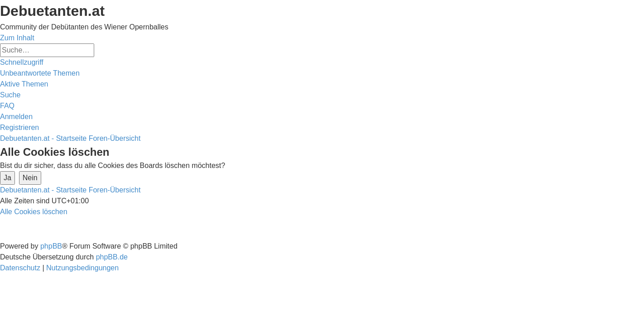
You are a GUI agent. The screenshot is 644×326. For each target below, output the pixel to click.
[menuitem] (40, 73)
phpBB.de (112, 257)
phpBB (51, 246)
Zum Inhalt (17, 38)
